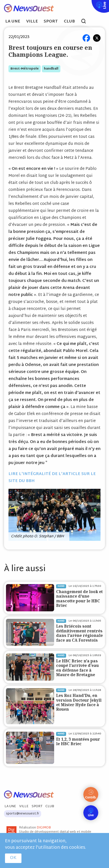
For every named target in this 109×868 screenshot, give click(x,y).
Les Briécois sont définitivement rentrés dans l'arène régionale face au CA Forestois (79, 633)
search (86, 22)
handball (51, 69)
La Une (13, 22)
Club (69, 22)
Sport (51, 22)
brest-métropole (25, 69)
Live (91, 3)
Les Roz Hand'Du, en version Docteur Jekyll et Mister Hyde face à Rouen (79, 702)
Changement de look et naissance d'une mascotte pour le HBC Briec (79, 599)
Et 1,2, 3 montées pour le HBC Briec (78, 742)
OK (13, 858)
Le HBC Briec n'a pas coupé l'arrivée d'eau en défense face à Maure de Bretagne (77, 668)
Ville (32, 22)
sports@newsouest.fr (23, 814)
